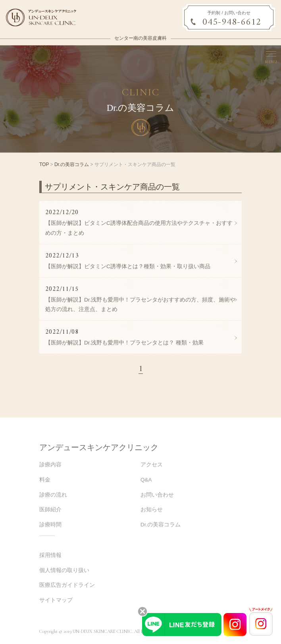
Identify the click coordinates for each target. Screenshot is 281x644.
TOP (44, 164)
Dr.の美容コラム (72, 164)
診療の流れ (53, 495)
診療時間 (50, 525)
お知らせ (152, 510)
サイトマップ (56, 600)
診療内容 (50, 465)
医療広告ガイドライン (67, 585)
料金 (45, 480)
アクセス (152, 465)
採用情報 (50, 555)
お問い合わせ (157, 495)
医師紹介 (50, 510)
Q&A (146, 480)
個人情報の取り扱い (64, 570)
